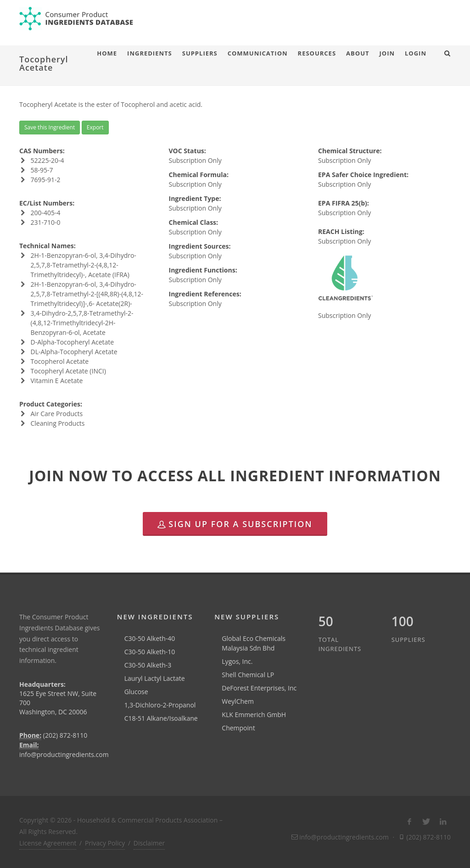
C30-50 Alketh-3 (148, 665)
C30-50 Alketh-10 (150, 652)
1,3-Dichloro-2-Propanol (160, 705)
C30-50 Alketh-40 (150, 638)
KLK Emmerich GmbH (254, 715)
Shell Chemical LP (248, 675)
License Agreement (48, 843)
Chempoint (238, 728)
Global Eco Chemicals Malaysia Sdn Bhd (254, 643)
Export (95, 127)
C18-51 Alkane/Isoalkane (161, 718)
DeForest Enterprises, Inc (259, 688)
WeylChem (238, 701)
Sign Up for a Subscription (235, 524)
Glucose (136, 692)
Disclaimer (149, 843)
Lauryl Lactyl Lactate (155, 678)
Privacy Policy (105, 843)
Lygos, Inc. (237, 661)
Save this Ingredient (50, 127)
